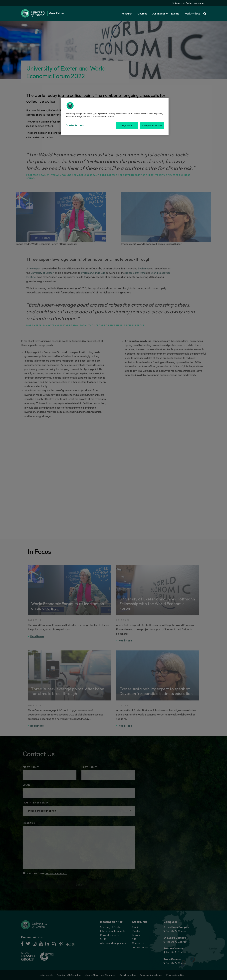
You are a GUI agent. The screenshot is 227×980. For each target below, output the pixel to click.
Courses (142, 14)
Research (127, 14)
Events (175, 14)
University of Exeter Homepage (188, 3)
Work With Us (192, 14)
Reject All (127, 126)
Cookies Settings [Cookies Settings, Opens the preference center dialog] (75, 125)
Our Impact (158, 14)
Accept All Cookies (152, 126)
